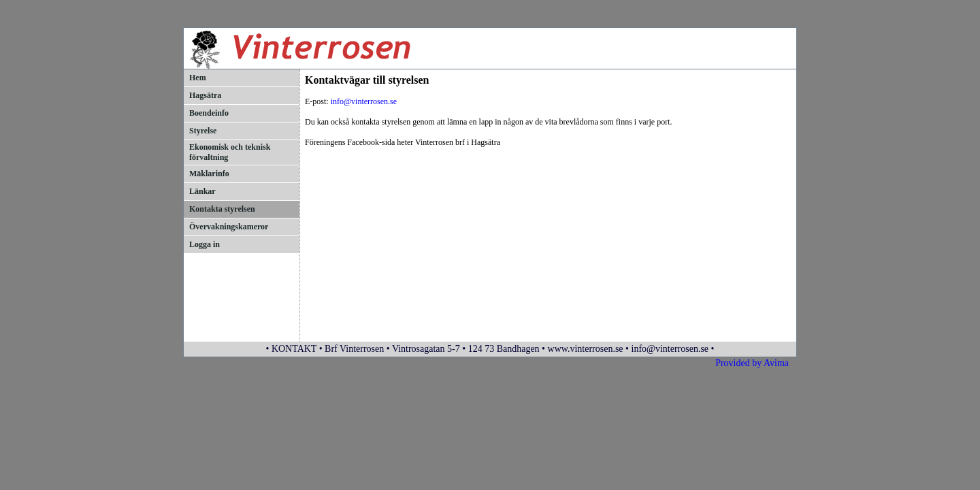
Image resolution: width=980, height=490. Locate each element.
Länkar (202, 191)
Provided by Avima (752, 363)
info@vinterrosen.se (364, 101)
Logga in (205, 244)
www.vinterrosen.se (586, 349)
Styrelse (203, 131)
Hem (198, 78)
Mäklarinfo (209, 174)
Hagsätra (205, 95)
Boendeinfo (209, 113)
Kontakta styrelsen (222, 209)
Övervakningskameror (229, 227)
